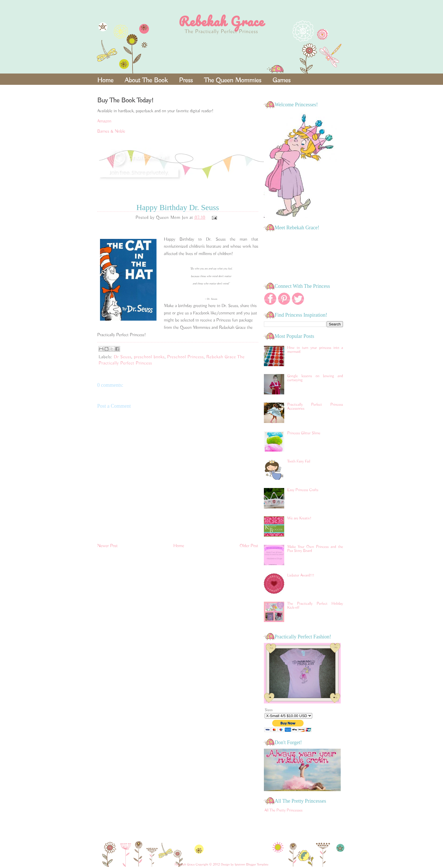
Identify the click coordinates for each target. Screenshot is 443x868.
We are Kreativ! (299, 518)
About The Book (146, 80)
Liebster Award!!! (301, 575)
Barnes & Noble (111, 131)
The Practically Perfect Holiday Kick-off (315, 606)
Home (105, 80)
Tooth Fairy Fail (299, 461)
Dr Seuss (123, 357)
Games (282, 80)
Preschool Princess (186, 357)
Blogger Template (257, 864)
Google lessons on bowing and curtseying (315, 378)
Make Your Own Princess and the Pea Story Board (315, 549)
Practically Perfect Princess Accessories (315, 407)
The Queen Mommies (233, 80)
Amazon (104, 121)
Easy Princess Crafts (303, 490)
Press (186, 80)
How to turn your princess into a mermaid (315, 350)
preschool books (149, 357)
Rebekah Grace (221, 21)
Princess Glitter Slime (304, 433)
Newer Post (108, 546)
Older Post (249, 546)
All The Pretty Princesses (284, 810)
